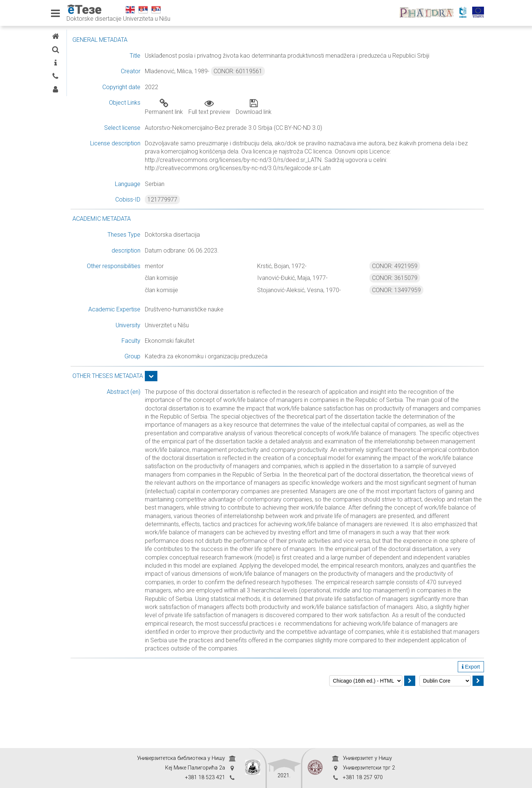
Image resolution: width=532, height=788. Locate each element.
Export (471, 725)
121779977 (221, 208)
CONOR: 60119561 (296, 80)
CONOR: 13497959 (416, 298)
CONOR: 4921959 (414, 274)
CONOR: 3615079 (414, 286)
